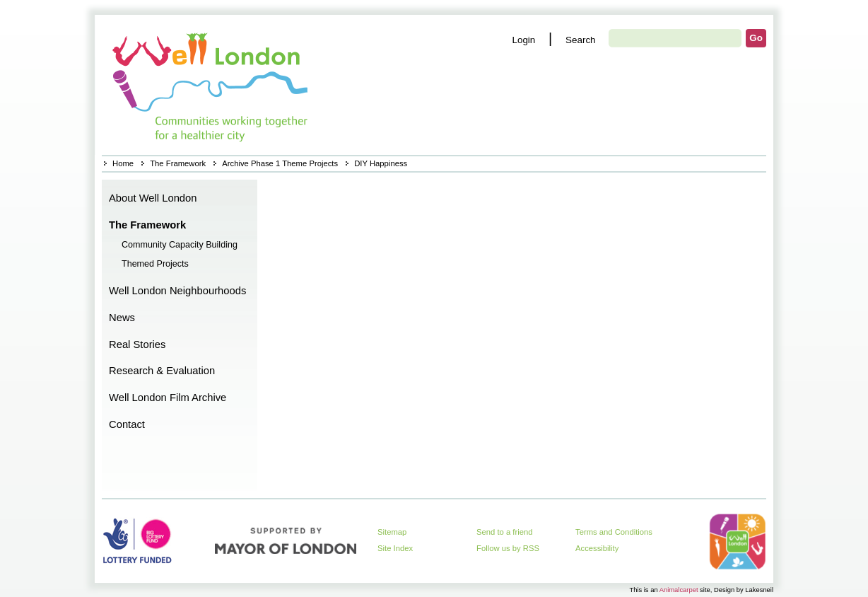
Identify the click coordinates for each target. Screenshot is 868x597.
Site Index (395, 548)
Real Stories (137, 344)
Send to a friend (505, 532)
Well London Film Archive (168, 398)
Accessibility (597, 548)
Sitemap (392, 532)
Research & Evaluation (162, 371)
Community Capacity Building (180, 245)
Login (523, 40)
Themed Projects (155, 264)
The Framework (178, 163)
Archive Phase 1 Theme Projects (280, 163)
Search (581, 40)
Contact (127, 424)
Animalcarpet (679, 590)
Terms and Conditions (614, 532)
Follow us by (508, 548)
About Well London (153, 198)
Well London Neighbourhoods (177, 291)
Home (212, 85)
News (122, 318)
